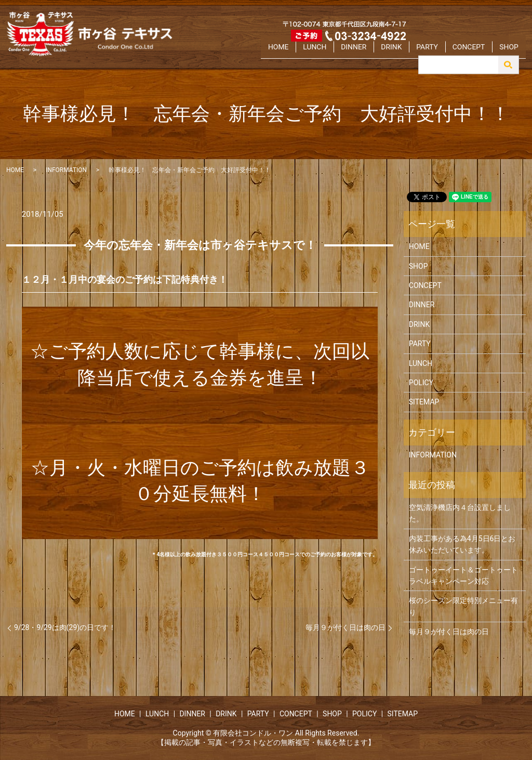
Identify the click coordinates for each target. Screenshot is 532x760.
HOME (312, 54)
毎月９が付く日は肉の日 (345, 627)
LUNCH (344, 54)
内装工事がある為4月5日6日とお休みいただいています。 (462, 544)
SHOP (511, 54)
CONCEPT (476, 54)
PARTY (441, 54)
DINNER (377, 54)
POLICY (421, 383)
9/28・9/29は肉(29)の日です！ (65, 627)
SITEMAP (424, 402)
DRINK (410, 54)
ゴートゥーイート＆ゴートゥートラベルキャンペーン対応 (463, 575)
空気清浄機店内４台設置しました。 (460, 513)
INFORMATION (66, 170)
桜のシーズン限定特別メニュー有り (463, 606)
